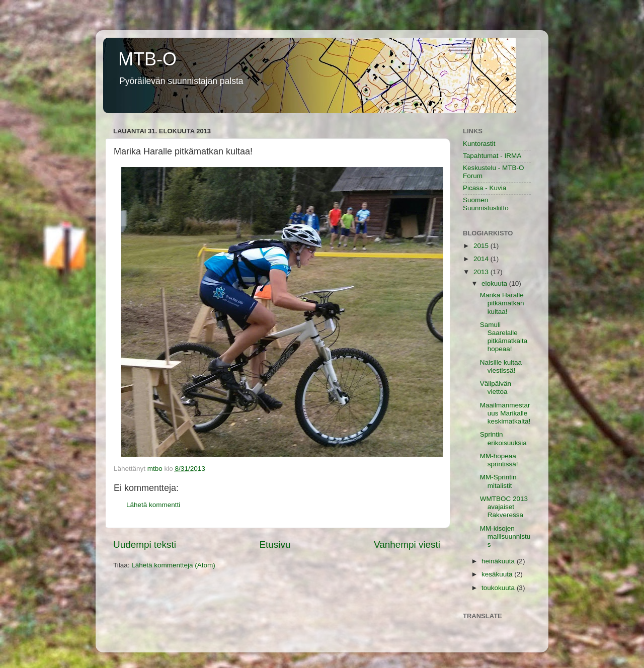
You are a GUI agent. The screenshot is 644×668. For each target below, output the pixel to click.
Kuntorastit (479, 144)
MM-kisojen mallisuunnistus (505, 536)
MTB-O (147, 59)
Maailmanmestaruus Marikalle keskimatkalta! (505, 413)
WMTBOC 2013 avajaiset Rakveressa (504, 507)
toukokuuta (499, 588)
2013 (482, 272)
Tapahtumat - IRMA (492, 156)
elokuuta (495, 283)
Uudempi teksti (145, 545)
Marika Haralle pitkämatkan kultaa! (502, 303)
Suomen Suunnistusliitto (486, 204)
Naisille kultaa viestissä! (501, 366)
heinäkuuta (499, 561)
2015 (482, 246)
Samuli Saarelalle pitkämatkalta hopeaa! (504, 337)
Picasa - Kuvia (485, 188)
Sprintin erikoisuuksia (503, 438)
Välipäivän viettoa (496, 388)
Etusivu (275, 545)
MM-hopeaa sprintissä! (499, 460)
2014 (482, 259)
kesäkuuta (498, 574)
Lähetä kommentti (153, 505)
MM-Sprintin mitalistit (498, 481)
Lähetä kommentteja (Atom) (173, 565)
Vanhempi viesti (407, 545)
